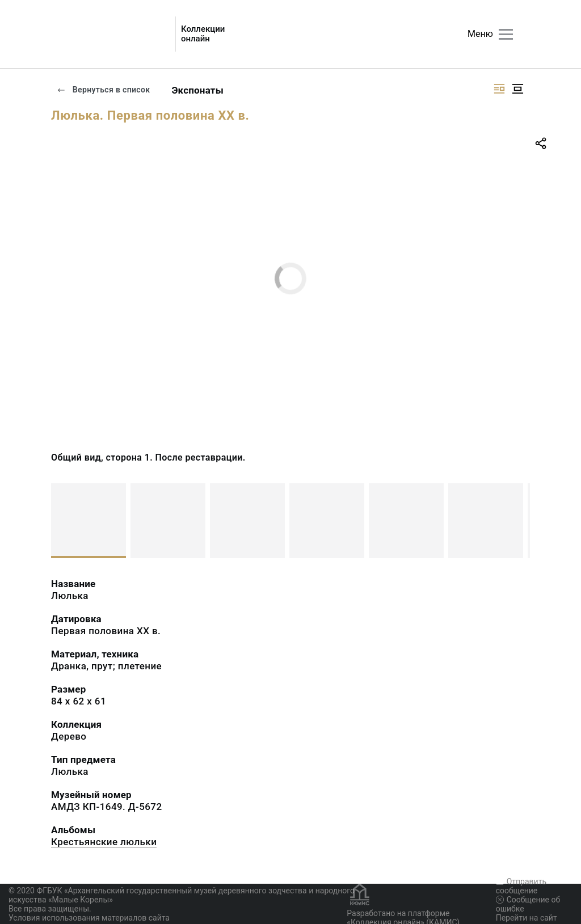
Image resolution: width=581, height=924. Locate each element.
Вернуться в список (103, 90)
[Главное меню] (506, 34)
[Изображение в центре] (517, 89)
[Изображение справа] (499, 89)
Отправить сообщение (521, 886)
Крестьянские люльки (104, 842)
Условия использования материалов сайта (89, 918)
